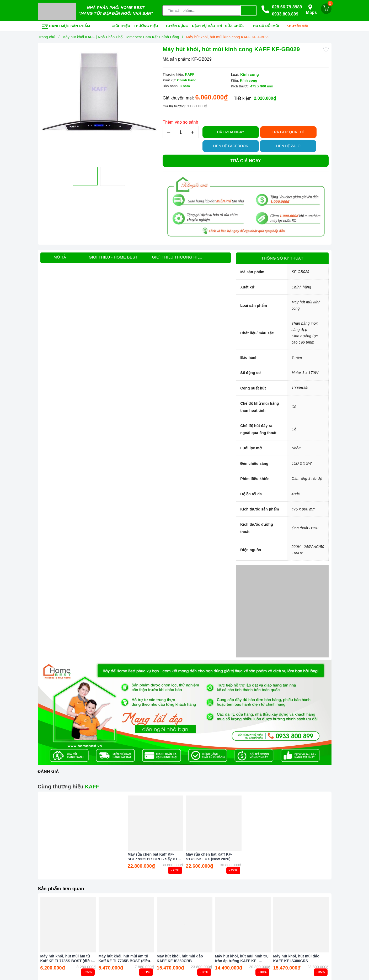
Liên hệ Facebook (231, 145)
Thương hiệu (148, 25)
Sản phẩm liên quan (63, 887)
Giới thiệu (121, 25)
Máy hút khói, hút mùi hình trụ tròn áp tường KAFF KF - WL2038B (242, 957)
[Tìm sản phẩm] (202, 10)
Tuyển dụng (177, 25)
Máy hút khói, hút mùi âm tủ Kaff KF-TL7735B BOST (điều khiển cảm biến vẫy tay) (124, 957)
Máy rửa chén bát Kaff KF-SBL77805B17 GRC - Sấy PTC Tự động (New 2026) (154, 856)
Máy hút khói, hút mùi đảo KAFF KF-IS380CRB (180, 957)
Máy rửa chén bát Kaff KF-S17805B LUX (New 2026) (209, 856)
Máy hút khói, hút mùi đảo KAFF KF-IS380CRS (296, 957)
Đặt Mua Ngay (231, 131)
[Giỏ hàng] (326, 8)
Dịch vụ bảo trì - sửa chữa (220, 25)
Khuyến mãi (299, 25)
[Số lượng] (181, 131)
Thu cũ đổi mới (267, 25)
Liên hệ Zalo (288, 145)
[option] (99, 103)
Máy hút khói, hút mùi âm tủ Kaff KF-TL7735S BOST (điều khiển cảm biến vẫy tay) (66, 957)
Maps (312, 9)
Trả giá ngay (246, 159)
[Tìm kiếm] (249, 10)
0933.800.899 (285, 14)
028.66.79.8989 (287, 6)
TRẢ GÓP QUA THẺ (288, 131)
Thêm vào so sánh (180, 121)
